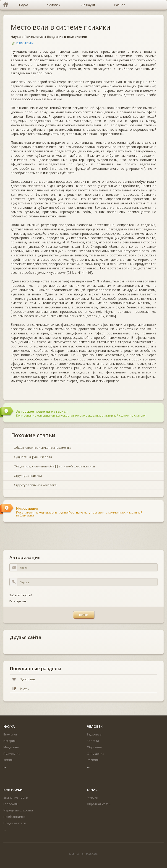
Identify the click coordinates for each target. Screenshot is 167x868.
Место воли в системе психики (61, 27)
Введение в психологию (67, 37)
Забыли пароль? (21, 595)
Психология (34, 37)
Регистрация (18, 601)
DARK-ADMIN (25, 43)
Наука (16, 37)
